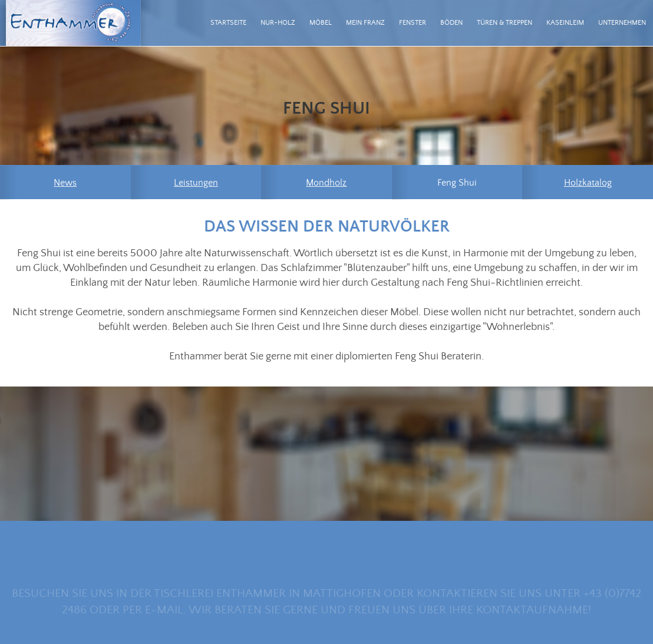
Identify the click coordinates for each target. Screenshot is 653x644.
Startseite (228, 23)
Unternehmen (622, 23)
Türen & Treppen (504, 23)
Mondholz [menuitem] (326, 183)
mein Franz (365, 23)
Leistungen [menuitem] (196, 183)
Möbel (321, 23)
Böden (451, 23)
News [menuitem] (65, 183)
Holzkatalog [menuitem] (588, 183)
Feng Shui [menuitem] (457, 183)
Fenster (413, 23)
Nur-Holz (278, 23)
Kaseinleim (565, 23)
